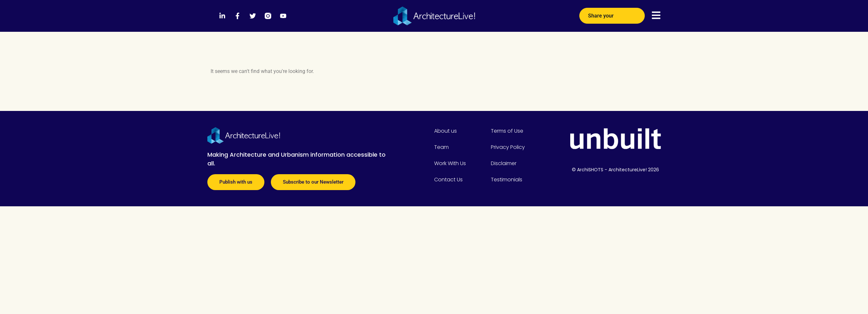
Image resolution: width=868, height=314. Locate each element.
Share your (612, 13)
